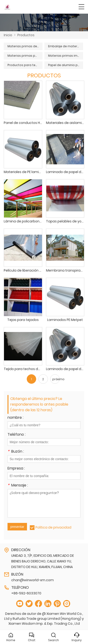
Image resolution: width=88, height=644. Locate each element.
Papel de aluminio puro (65, 65)
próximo (56, 379)
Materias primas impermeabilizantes (66, 56)
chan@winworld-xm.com (33, 580)
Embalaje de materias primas (66, 46)
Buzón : (16, 452)
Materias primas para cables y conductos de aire (25, 56)
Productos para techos (25, 65)
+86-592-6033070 (26, 593)
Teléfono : (17, 435)
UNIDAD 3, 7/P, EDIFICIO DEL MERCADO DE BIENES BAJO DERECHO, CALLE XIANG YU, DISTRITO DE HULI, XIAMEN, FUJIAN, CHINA (43, 561)
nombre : (15, 418)
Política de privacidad (53, 527)
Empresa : (16, 469)
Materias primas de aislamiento (25, 46)
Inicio (8, 35)
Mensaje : (18, 486)
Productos (26, 35)
